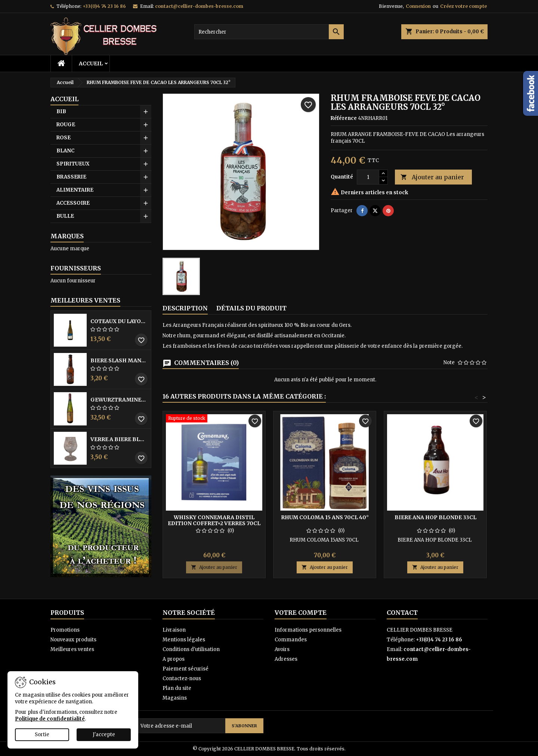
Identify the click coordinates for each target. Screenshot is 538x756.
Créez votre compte (463, 6)
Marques (67, 236)
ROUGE (66, 125)
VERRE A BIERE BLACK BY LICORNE (119, 439)
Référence (344, 118)
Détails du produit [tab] (251, 308)
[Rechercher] (269, 32)
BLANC (65, 151)
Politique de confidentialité (50, 719)
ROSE (64, 138)
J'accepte (104, 735)
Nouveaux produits (73, 640)
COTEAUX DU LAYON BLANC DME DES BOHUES (119, 321)
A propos (174, 659)
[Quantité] (368, 177)
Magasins (175, 698)
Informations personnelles (308, 630)
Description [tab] (185, 308)
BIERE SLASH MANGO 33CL (119, 360)
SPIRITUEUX (73, 164)
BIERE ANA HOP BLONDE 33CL (435, 517)
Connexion (418, 6)
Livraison (174, 630)
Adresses (286, 659)
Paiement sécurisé (185, 669)
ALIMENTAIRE (75, 190)
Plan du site (177, 688)
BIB (61, 111)
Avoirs (282, 649)
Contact (402, 613)
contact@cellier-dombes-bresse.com (199, 6)
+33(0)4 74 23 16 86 (104, 6)
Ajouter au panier (432, 177)
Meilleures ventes (72, 649)
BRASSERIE (71, 177)
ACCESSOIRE (73, 203)
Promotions (65, 630)
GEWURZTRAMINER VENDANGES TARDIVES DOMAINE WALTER (119, 400)
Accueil (91, 63)
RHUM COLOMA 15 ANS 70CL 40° (325, 517)
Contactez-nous (182, 678)
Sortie (42, 735)
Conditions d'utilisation (191, 649)
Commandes (291, 640)
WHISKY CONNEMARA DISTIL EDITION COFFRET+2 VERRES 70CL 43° (214, 523)
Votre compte (301, 613)
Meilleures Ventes (85, 300)
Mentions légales (184, 640)
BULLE (65, 216)
